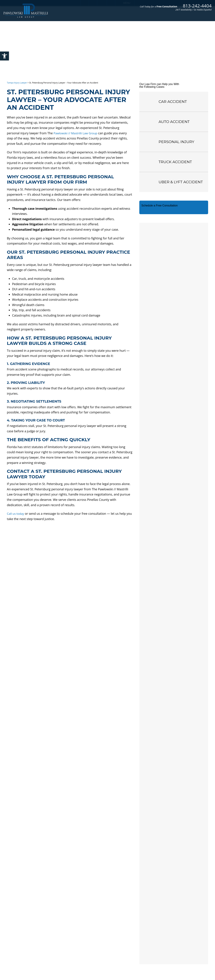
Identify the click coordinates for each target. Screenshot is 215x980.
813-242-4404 (197, 6)
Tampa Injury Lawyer (17, 83)
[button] (4, 56)
